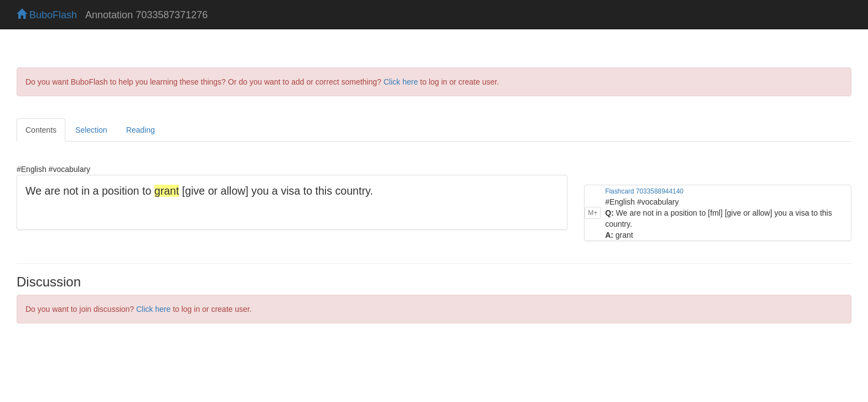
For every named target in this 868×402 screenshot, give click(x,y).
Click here (401, 82)
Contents (41, 130)
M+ (593, 213)
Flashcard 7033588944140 (644, 191)
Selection (91, 130)
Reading (141, 130)
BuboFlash (47, 15)
